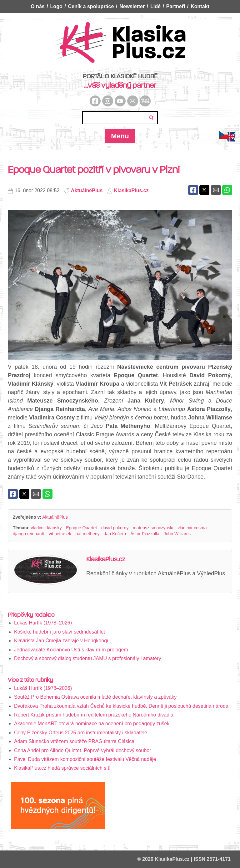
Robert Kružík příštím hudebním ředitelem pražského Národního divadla (94, 715)
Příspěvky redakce (31, 615)
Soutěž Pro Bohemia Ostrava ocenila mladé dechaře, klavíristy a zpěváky (95, 697)
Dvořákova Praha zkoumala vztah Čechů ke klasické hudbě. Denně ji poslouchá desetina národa (121, 706)
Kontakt (200, 6)
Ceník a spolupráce (91, 6)
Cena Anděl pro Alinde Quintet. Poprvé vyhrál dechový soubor (83, 750)
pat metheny (88, 534)
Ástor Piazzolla (145, 534)
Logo (56, 6)
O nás (37, 6)
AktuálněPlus (87, 190)
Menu (120, 136)
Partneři (176, 6)
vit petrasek (60, 534)
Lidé (155, 6)
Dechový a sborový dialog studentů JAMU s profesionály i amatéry (87, 658)
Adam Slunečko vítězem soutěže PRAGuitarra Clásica (74, 741)
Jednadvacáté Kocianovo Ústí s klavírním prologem (71, 650)
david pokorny (115, 528)
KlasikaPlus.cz (131, 190)
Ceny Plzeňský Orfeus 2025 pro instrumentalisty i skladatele (81, 733)
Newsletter (132, 6)
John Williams (177, 534)
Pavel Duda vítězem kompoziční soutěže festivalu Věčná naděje (85, 759)
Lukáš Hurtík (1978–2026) (43, 623)
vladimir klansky (46, 528)
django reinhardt (29, 534)
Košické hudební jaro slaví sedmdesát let (60, 632)
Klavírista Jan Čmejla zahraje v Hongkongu (62, 641)
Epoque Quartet (81, 528)
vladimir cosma (192, 528)
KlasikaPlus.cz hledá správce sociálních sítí (63, 768)
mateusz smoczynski (153, 528)
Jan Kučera (115, 534)
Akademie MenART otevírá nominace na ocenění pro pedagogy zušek (92, 724)
